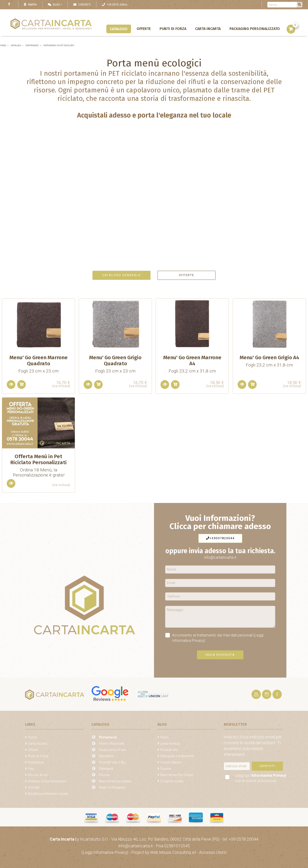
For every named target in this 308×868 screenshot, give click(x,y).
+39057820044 (220, 538)
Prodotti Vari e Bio (112, 762)
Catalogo (119, 29)
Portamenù (108, 737)
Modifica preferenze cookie (48, 794)
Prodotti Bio (169, 750)
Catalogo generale (121, 275)
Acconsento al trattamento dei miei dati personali (214, 638)
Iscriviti (267, 766)
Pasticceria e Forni (113, 750)
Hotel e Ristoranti (112, 744)
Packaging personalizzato (255, 29)
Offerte (144, 29)
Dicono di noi (38, 775)
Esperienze (36, 762)
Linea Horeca (170, 744)
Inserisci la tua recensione (47, 781)
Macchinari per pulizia (115, 781)
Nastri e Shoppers (112, 788)
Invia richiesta (220, 655)
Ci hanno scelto (172, 781)
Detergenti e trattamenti (177, 756)
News (164, 737)
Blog (54, 5)
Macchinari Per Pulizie (177, 775)
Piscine (104, 775)
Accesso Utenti (213, 852)
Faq (31, 769)
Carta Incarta (208, 29)
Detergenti (106, 769)
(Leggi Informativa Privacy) (105, 852)
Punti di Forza (173, 29)
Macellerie (106, 756)
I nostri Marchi (171, 762)
